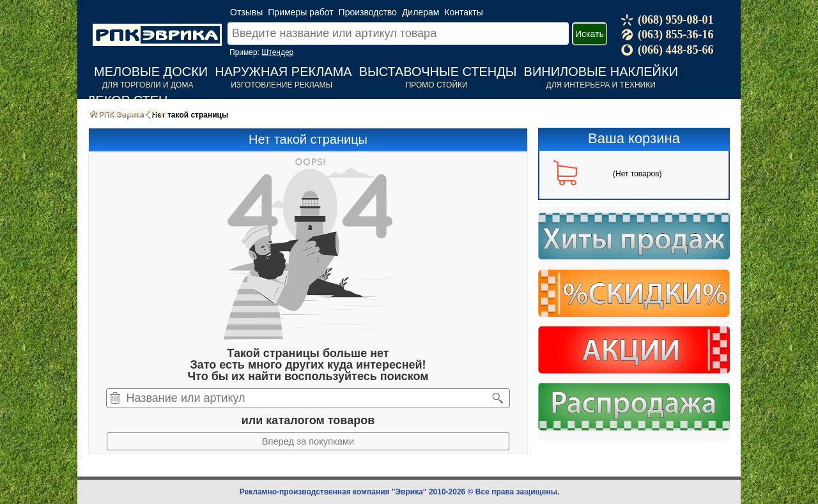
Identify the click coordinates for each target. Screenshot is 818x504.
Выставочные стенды (438, 72)
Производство (368, 12)
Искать (590, 34)
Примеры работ (300, 12)
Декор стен (127, 100)
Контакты (463, 12)
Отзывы (246, 12)
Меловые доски (151, 72)
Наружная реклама (283, 72)
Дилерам (421, 12)
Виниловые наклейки (601, 72)
